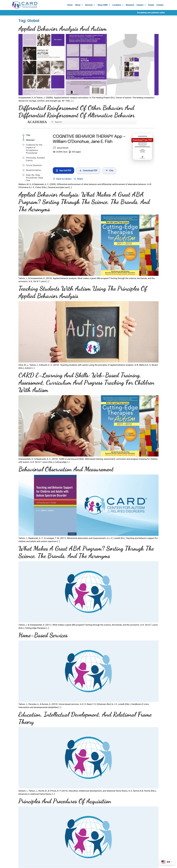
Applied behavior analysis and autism (63, 29)
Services (90, 5)
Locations (118, 5)
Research (130, 5)
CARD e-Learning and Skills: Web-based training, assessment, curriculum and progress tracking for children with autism (86, 382)
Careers (141, 5)
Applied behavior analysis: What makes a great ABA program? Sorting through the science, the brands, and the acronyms (84, 202)
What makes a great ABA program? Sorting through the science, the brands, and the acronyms (86, 552)
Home (70, 5)
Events (151, 5)
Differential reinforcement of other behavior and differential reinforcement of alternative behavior (77, 111)
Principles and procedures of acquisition (65, 801)
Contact (160, 5)
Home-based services (43, 635)
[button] (79, 5)
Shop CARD (104, 5)
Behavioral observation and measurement (66, 469)
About (79, 5)
